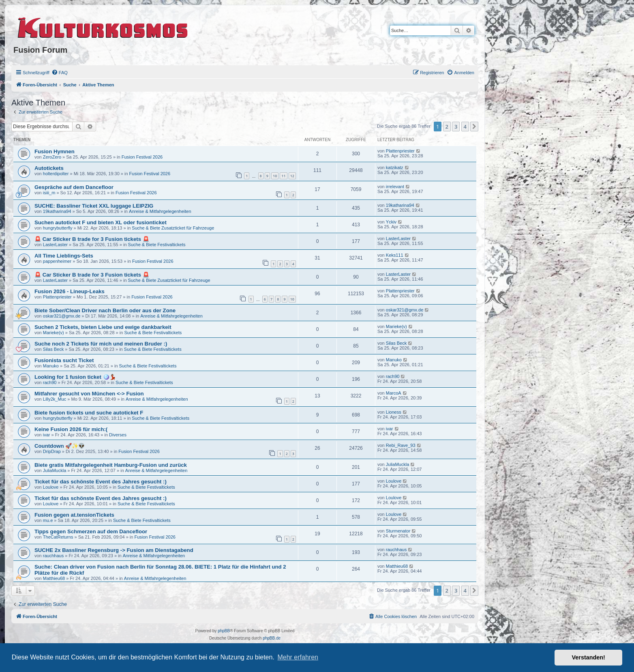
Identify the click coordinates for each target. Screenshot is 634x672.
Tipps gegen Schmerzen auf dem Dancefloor (91, 531)
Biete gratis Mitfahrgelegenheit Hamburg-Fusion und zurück (111, 465)
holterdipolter (56, 174)
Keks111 (395, 255)
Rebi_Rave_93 (401, 445)
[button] (474, 127)
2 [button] (447, 127)
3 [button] (456, 127)
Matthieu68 (54, 578)
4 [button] (465, 127)
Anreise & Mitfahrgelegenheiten (160, 211)
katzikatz (395, 167)
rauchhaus (53, 556)
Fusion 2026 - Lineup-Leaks (70, 291)
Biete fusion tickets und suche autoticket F (89, 413)
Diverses (118, 435)
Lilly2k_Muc (55, 399)
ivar (47, 435)
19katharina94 (57, 211)
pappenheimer (57, 261)
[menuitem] (60, 73)
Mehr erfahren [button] (298, 657)
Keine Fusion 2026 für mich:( (71, 429)
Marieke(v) (54, 333)
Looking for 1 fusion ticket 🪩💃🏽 (75, 377)
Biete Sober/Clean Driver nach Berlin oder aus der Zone (105, 310)
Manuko (51, 366)
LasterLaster (55, 245)
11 (283, 176)
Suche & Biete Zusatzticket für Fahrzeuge (173, 228)
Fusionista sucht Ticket (64, 360)
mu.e (48, 520)
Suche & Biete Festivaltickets (157, 245)
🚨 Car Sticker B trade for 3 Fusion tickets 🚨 (92, 239)
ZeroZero (52, 157)
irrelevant (395, 187)
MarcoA (394, 393)
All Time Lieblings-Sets (64, 256)
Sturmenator (398, 531)
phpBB (224, 631)
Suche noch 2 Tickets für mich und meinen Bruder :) (101, 344)
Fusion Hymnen (55, 151)
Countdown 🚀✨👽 (60, 446)
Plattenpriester (400, 151)
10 (275, 176)
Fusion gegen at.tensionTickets (74, 515)
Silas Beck (53, 349)
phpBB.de (272, 638)
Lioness (394, 412)
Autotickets (49, 168)
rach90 (50, 382)
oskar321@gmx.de (62, 316)
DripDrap (52, 451)
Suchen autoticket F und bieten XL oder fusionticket (101, 222)
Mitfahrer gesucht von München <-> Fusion (89, 394)
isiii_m (49, 193)
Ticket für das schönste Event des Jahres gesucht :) (101, 482)
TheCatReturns (58, 537)
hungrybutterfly (58, 228)
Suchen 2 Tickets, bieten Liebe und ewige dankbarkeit (103, 327)
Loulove (51, 487)
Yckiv (391, 222)
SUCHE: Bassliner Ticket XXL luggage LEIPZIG (94, 206)
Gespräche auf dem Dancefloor (74, 187)
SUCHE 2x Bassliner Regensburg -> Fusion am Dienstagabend (114, 550)
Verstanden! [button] (589, 657)
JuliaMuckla (55, 470)
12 (292, 176)
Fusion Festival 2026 (142, 157)
